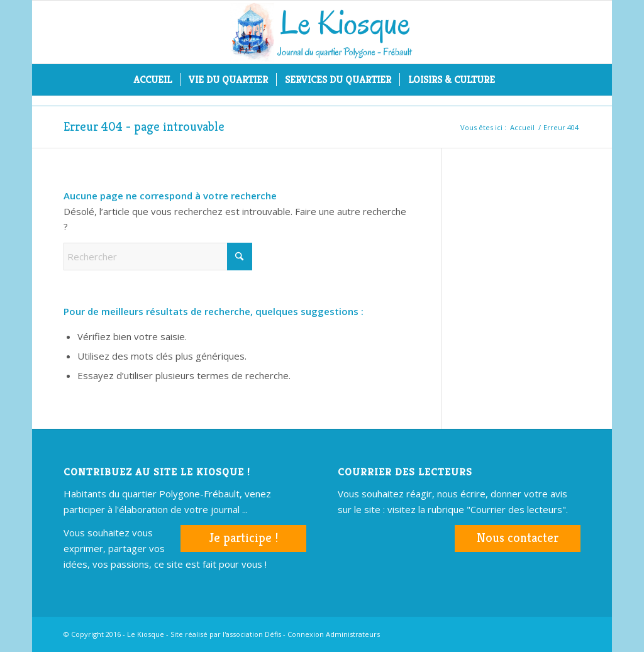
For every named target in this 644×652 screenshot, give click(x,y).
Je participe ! (243, 538)
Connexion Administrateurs (334, 634)
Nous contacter (518, 538)
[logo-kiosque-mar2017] (322, 32)
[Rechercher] (511, 80)
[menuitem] (153, 80)
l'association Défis (252, 634)
